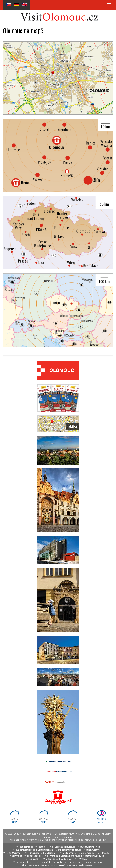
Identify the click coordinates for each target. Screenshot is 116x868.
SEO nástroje (47, 865)
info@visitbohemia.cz (64, 837)
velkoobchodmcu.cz (93, 862)
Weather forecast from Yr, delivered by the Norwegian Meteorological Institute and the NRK (58, 840)
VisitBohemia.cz (45, 834)
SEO (24, 865)
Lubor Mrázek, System (80, 865)
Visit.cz (25, 847)
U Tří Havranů (41, 862)
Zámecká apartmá (22, 862)
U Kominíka (57, 862)
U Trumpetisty (73, 862)
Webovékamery (101, 820)
